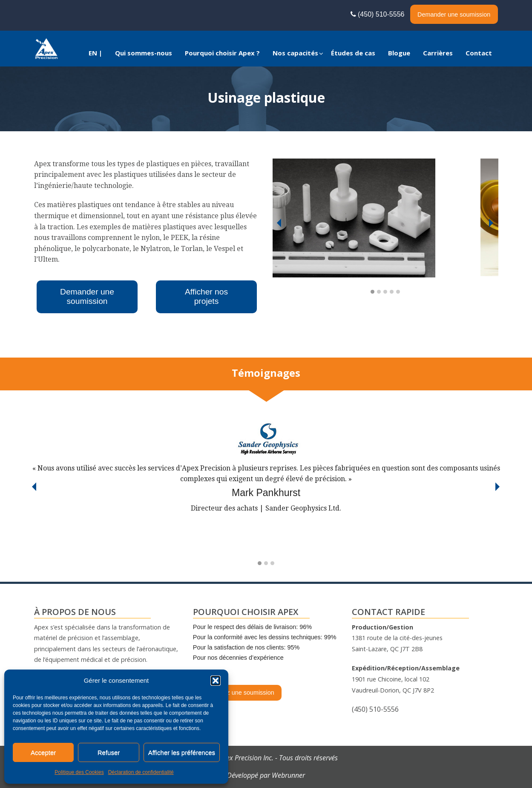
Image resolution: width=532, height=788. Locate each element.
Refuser (109, 752)
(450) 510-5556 (380, 14)
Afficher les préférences (182, 752)
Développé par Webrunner (266, 775)
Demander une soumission (454, 14)
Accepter (43, 752)
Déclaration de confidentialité (141, 772)
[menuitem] (95, 53)
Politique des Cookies (79, 772)
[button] (216, 681)
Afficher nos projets (206, 296)
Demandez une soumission (237, 693)
